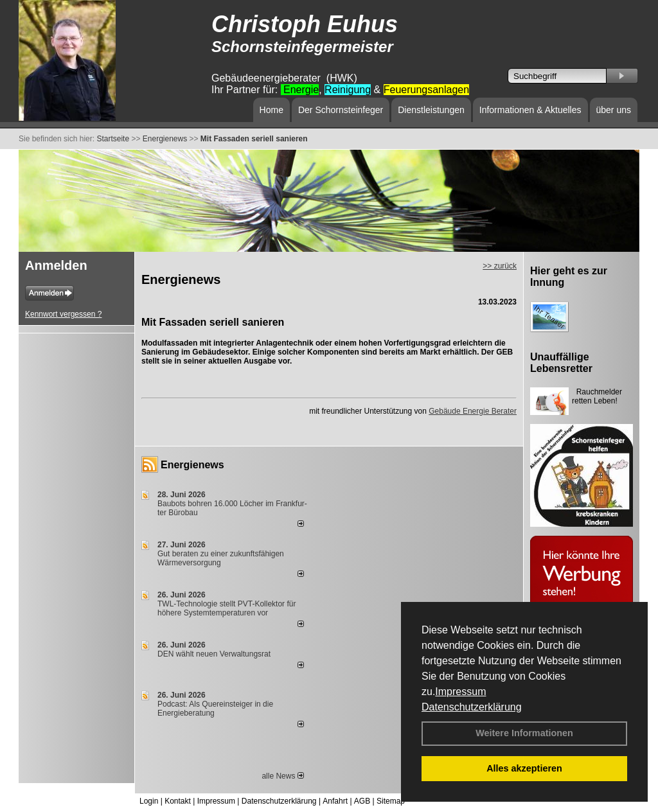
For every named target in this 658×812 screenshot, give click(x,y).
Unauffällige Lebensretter (561, 363)
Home (271, 110)
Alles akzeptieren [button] (524, 768)
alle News (282, 776)
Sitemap (391, 801)
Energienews (192, 465)
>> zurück (500, 266)
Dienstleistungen (431, 110)
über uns (614, 110)
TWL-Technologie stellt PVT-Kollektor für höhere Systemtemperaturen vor (227, 608)
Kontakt (178, 801)
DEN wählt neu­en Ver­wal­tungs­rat (214, 654)
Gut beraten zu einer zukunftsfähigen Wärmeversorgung (221, 558)
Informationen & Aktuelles (530, 110)
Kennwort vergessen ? (63, 314)
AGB (362, 801)
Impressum (460, 692)
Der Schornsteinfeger (341, 110)
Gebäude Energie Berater (473, 411)
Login (149, 801)
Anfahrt (335, 801)
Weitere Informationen (524, 733)
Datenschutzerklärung (472, 707)
